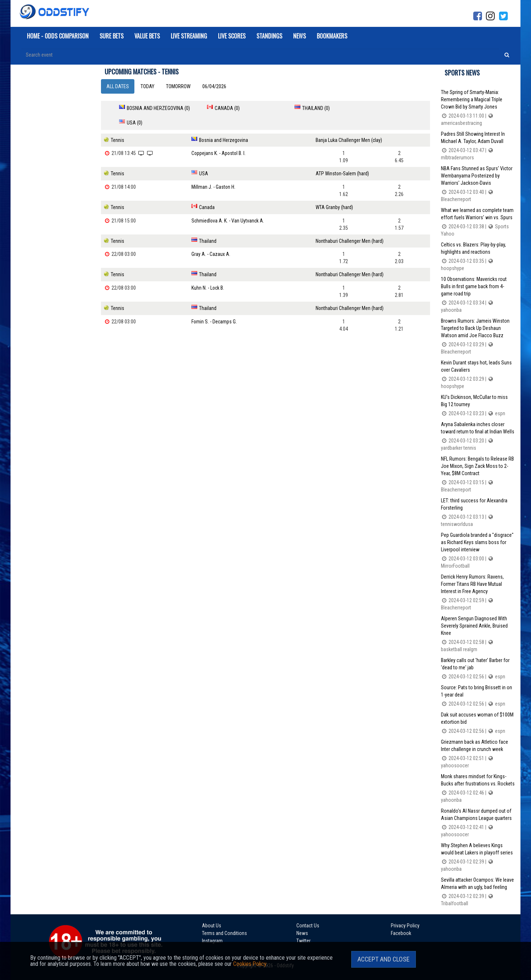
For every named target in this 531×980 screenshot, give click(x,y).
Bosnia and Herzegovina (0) (158, 108)
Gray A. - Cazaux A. (210, 239)
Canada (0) (218, 108)
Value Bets (147, 36)
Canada (206, 192)
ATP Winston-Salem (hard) (343, 159)
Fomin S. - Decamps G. (214, 306)
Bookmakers (332, 36)
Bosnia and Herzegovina (224, 126)
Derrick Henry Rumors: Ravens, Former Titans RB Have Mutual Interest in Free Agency (478, 593)
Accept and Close (384, 959)
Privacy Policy (394, 925)
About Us (212, 925)
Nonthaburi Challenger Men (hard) (350, 226)
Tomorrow (178, 86)
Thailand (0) (298, 108)
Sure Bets (112, 36)
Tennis (117, 126)
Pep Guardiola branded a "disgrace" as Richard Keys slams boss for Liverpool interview (478, 551)
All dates (118, 86)
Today (147, 86)
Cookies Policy (250, 964)
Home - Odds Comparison (58, 36)
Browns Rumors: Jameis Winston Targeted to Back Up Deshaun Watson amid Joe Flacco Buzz (478, 337)
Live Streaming (189, 36)
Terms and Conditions (224, 932)
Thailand (207, 226)
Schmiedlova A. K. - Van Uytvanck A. (228, 205)
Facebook (390, 932)
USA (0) (370, 108)
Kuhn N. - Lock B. (208, 272)
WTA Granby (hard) (335, 192)
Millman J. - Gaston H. (213, 172)
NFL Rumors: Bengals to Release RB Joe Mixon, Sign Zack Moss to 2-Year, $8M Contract (478, 475)
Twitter (298, 940)
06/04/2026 (214, 86)
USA (203, 159)
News (299, 36)
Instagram (212, 940)
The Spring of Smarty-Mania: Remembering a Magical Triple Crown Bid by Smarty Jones (478, 108)
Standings (269, 36)
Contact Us (302, 925)
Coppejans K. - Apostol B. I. (219, 139)
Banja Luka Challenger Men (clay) (349, 126)
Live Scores (232, 36)
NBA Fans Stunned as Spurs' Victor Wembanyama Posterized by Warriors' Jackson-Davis (478, 184)
